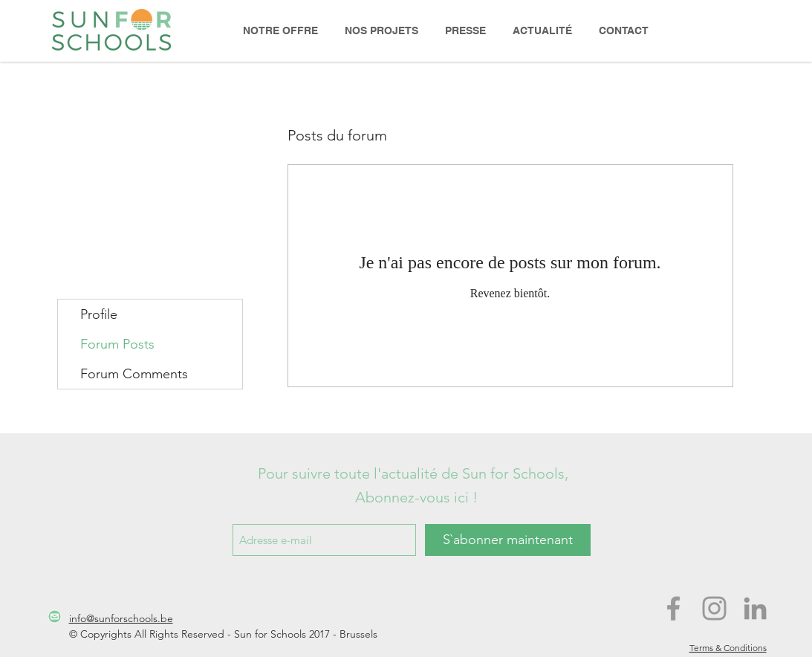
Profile (99, 314)
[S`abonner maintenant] (508, 540)
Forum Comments (134, 374)
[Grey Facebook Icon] (673, 608)
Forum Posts (117, 344)
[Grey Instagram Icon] (714, 608)
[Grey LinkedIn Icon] (755, 608)
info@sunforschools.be (121, 618)
